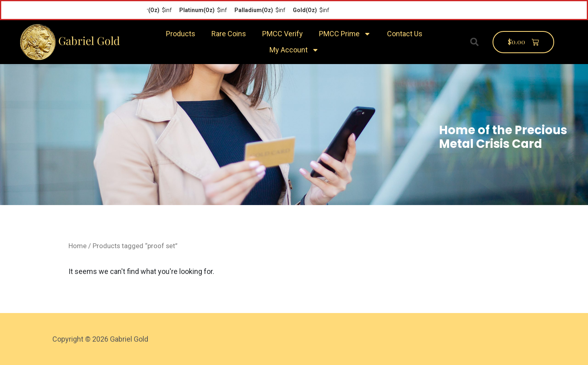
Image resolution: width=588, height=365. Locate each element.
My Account (294, 50)
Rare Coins (229, 34)
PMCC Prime (345, 34)
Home (78, 246)
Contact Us (405, 34)
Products (181, 34)
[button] (474, 42)
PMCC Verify (283, 34)
